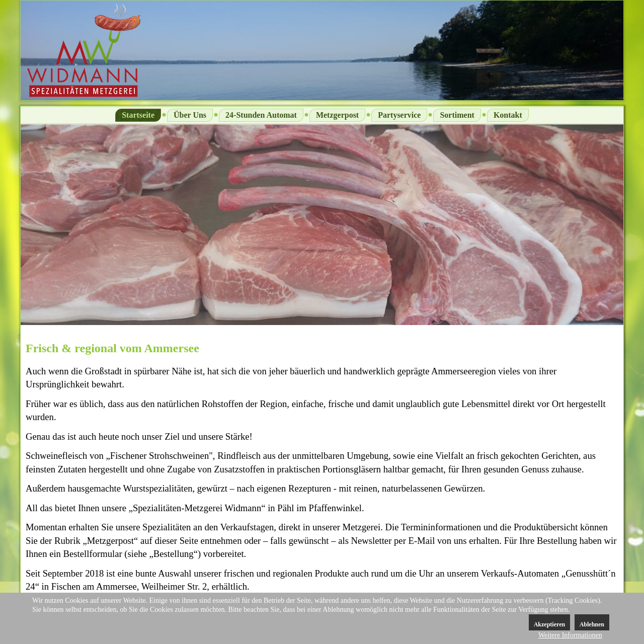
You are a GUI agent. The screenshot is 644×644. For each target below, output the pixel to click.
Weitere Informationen (570, 635)
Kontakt (508, 115)
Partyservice (399, 115)
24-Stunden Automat (261, 115)
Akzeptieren (549, 624)
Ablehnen (592, 624)
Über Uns (190, 115)
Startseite (138, 115)
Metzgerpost (337, 115)
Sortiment (457, 115)
